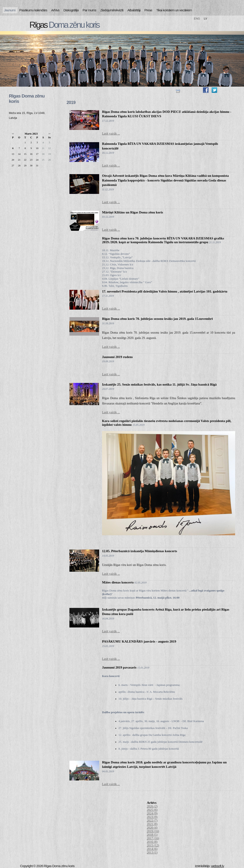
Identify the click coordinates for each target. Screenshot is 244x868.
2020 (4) (152, 828)
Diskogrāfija (71, 10)
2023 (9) (152, 817)
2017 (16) (153, 838)
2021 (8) (152, 824)
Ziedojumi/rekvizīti (112, 10)
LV (206, 19)
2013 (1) (152, 853)
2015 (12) (153, 845)
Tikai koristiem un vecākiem (174, 10)
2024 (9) (152, 813)
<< (13, 134)
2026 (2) (152, 806)
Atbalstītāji (134, 10)
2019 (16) (153, 831)
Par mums (89, 10)
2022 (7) (152, 821)
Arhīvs (55, 10)
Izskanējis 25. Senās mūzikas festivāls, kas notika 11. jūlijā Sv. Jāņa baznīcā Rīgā (159, 384)
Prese (148, 10)
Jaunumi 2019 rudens (117, 357)
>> (49, 134)
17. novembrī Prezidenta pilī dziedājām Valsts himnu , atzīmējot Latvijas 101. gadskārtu (165, 291)
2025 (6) (152, 810)
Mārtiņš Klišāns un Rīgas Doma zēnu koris (133, 212)
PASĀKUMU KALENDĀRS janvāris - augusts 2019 (139, 641)
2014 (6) (152, 849)
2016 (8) (152, 842)
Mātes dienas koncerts (118, 582)
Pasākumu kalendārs (33, 10)
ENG (197, 19)
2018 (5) (152, 835)
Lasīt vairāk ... (111, 134)
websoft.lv (218, 866)
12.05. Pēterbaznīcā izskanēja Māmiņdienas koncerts (140, 551)
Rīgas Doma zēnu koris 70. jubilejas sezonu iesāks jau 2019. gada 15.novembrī (157, 319)
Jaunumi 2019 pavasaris (119, 667)
